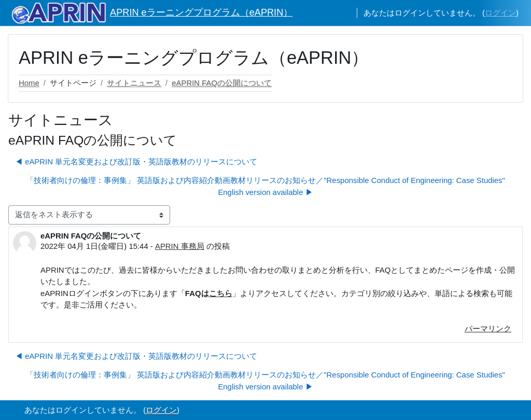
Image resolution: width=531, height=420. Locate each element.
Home (29, 83)
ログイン (500, 13)
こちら (221, 293)
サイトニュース (134, 83)
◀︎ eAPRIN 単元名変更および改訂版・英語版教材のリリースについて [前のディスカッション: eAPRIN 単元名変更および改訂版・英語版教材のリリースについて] (136, 162)
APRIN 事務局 (180, 246)
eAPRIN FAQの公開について (222, 83)
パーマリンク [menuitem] (488, 328)
